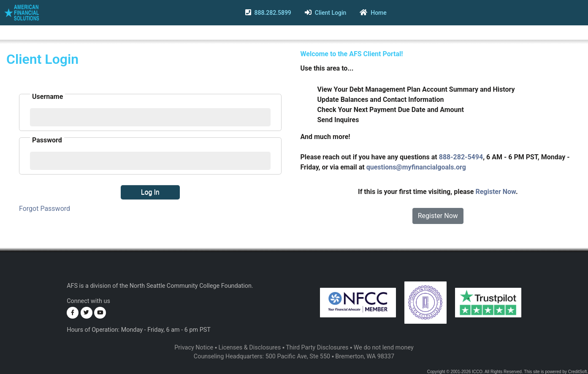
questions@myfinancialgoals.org (416, 167)
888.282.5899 (272, 13)
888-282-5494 (461, 157)
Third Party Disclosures (317, 348)
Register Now (495, 192)
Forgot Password (45, 209)
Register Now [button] (438, 216)
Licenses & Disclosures (249, 348)
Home (379, 13)
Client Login (331, 13)
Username (47, 97)
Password (47, 140)
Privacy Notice (194, 348)
